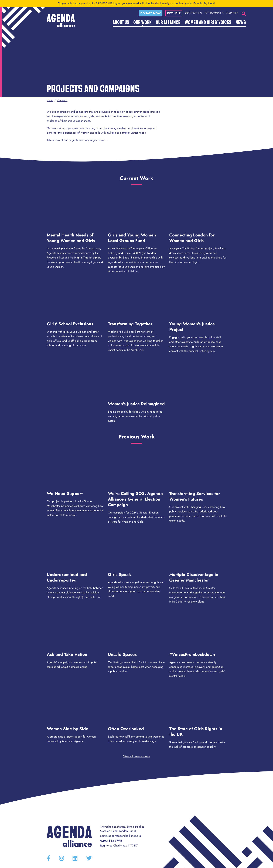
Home (50, 100)
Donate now (151, 13)
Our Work (142, 22)
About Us (121, 22)
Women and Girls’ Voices (208, 22)
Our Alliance (168, 22)
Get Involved (214, 13)
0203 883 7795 (111, 841)
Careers (232, 13)
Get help (174, 13)
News (241, 22)
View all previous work (137, 756)
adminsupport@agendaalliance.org (121, 836)
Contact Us (193, 13)
